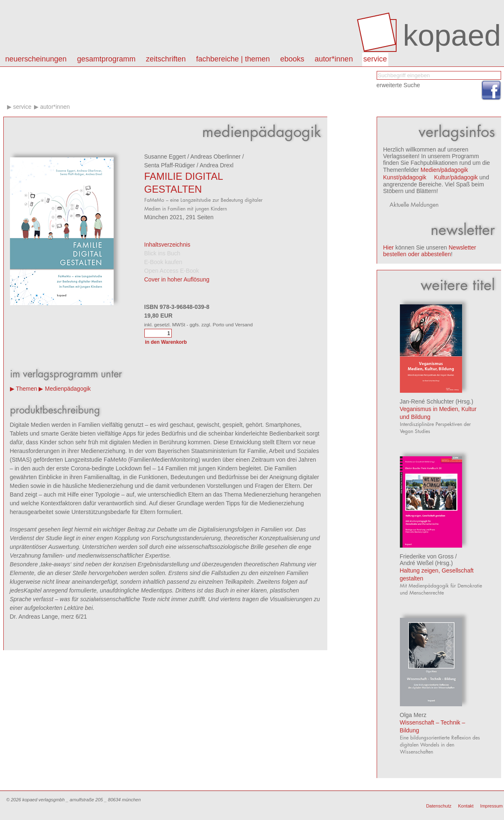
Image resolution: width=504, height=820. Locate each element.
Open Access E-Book (172, 271)
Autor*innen (55, 107)
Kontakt (466, 806)
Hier (389, 247)
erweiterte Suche (398, 85)
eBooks (292, 59)
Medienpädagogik (68, 389)
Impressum (492, 806)
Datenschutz (439, 806)
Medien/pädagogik (444, 170)
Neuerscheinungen (36, 59)
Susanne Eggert (165, 157)
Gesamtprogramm (106, 59)
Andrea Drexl (217, 165)
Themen (26, 389)
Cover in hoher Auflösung (177, 279)
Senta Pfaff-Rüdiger (170, 165)
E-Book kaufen (163, 262)
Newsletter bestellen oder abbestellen (430, 251)
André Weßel (417, 563)
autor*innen (334, 59)
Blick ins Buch (162, 253)
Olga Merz (413, 715)
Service (375, 59)
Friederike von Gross (427, 556)
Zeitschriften (166, 59)
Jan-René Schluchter (427, 401)
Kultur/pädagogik (456, 177)
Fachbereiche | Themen (233, 59)
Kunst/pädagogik (405, 177)
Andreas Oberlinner (215, 157)
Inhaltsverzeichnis (167, 245)
